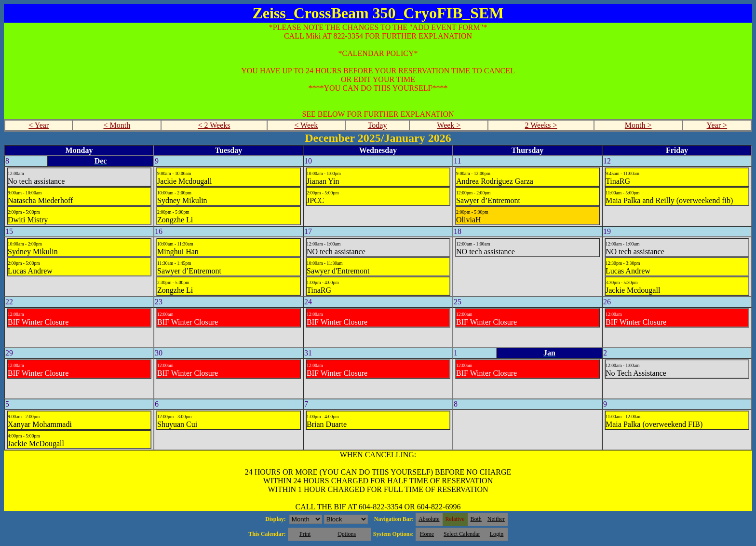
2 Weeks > (541, 125)
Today (378, 125)
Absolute (429, 519)
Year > (717, 125)
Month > (638, 125)
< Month (117, 125)
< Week (306, 125)
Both (476, 519)
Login (497, 534)
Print (305, 534)
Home (427, 534)
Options (347, 534)
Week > (449, 125)
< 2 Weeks (214, 125)
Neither (496, 519)
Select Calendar (462, 534)
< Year (39, 125)
